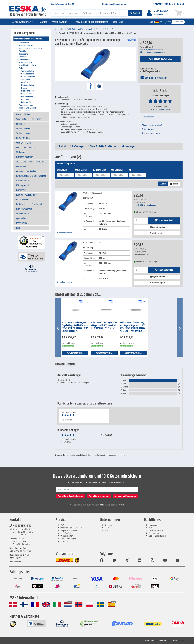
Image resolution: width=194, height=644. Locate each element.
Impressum (153, 525)
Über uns (108, 525)
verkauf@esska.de (153, 78)
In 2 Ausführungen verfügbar (153, 52)
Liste (163, 184)
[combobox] (66, 175)
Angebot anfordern (157, 227)
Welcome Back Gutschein (71, 528)
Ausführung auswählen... (160, 59)
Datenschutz (154, 533)
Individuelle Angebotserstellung (92, 22)
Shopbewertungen (68, 539)
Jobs (107, 530)
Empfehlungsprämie (69, 530)
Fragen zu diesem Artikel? (152, 125)
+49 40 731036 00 (20, 526)
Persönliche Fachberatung (114, 4)
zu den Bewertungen (160, 109)
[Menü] (43, 237)
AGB (151, 528)
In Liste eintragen (157, 233)
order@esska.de (18, 558)
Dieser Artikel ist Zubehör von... (103, 147)
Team (107, 528)
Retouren (64, 541)
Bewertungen (128, 147)
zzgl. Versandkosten (151, 50)
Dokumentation (148, 117)
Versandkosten (67, 536)
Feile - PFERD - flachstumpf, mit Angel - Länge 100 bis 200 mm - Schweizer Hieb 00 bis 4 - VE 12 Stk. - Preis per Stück (133, 327)
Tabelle (174, 184)
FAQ (62, 525)
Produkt (62, 147)
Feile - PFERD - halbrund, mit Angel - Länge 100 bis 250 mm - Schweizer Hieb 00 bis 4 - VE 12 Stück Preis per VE (75, 327)
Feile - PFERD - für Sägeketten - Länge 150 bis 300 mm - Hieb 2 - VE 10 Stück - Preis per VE (104, 326)
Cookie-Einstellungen (157, 536)
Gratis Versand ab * (63, 4)
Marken (44, 22)
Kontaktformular (18, 562)
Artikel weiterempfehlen (151, 133)
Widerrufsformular (156, 530)
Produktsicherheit (65, 233)
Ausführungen (77, 147)
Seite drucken (148, 129)
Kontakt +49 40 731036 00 (169, 4)
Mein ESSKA (66, 533)
